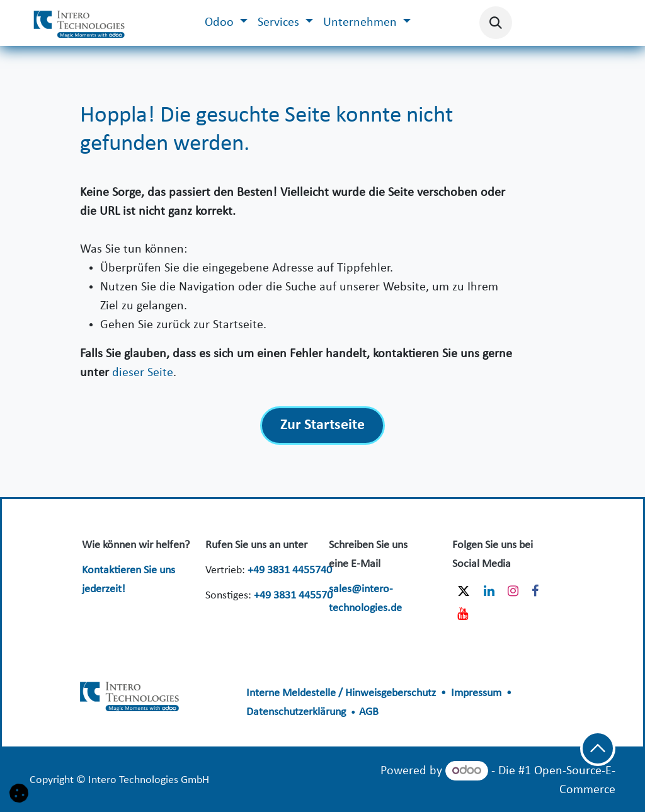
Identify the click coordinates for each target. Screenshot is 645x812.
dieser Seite (143, 373)
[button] (496, 23)
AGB (369, 712)
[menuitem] (226, 23)
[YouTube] (463, 614)
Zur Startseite (322, 425)
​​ (130, 695)
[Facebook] (535, 591)
